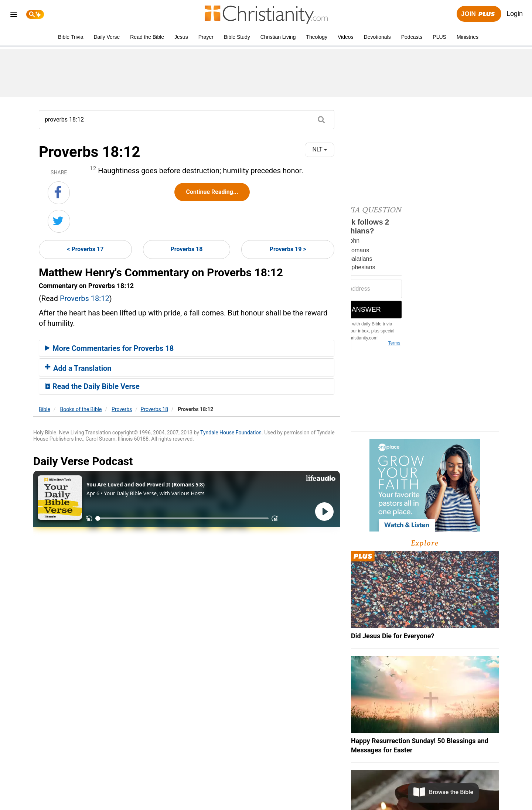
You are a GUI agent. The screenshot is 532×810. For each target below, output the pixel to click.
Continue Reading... (212, 192)
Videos (346, 37)
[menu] (14, 16)
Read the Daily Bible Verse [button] (92, 386)
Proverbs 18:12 (85, 298)
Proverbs (122, 409)
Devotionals (377, 37)
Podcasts (412, 37)
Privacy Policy (247, 788)
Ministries (468, 37)
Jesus (181, 37)
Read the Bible (147, 37)
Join (479, 14)
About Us (210, 788)
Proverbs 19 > (288, 249)
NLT (319, 149)
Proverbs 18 (187, 249)
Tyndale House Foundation (231, 433)
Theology (317, 37)
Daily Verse (107, 37)
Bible (45, 409)
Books (81, 409)
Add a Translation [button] (78, 368)
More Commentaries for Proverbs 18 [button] (109, 348)
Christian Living (278, 37)
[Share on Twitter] (59, 221)
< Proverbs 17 (85, 249)
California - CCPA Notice (302, 788)
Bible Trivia (71, 37)
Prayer (206, 37)
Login (515, 14)
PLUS (439, 37)
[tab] (187, 348)
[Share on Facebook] (59, 193)
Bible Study (237, 37)
